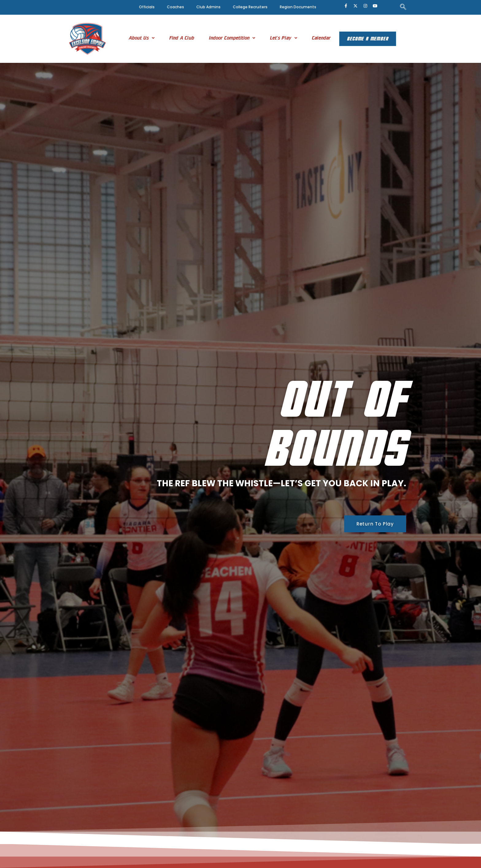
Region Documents (298, 7)
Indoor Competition (228, 38)
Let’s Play (279, 38)
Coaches (175, 7)
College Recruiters (250, 7)
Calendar (317, 38)
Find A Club (177, 38)
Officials (147, 7)
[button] (137, 38)
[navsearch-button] (403, 7)
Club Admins (208, 7)
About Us (137, 38)
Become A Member (367, 39)
